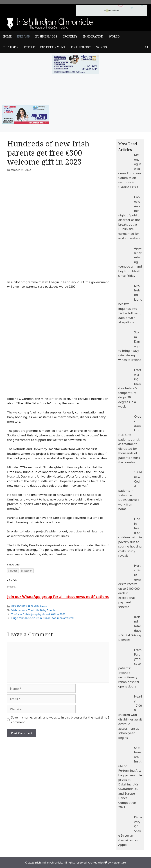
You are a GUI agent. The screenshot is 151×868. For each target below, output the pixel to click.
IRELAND (23, 37)
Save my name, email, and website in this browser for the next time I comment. (60, 720)
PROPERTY (70, 37)
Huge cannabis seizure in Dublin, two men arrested (42, 618)
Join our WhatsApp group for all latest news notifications (58, 597)
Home (7, 37)
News (43, 606)
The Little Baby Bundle (42, 610)
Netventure (119, 862)
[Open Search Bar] (147, 47)
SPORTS (102, 47)
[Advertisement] (58, 764)
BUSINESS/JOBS (46, 37)
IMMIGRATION (93, 37)
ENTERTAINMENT (53, 47)
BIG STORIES (19, 606)
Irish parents (19, 610)
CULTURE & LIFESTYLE (19, 47)
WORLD (114, 37)
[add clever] (76, 73)
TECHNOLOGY (81, 47)
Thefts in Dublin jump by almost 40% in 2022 (38, 614)
